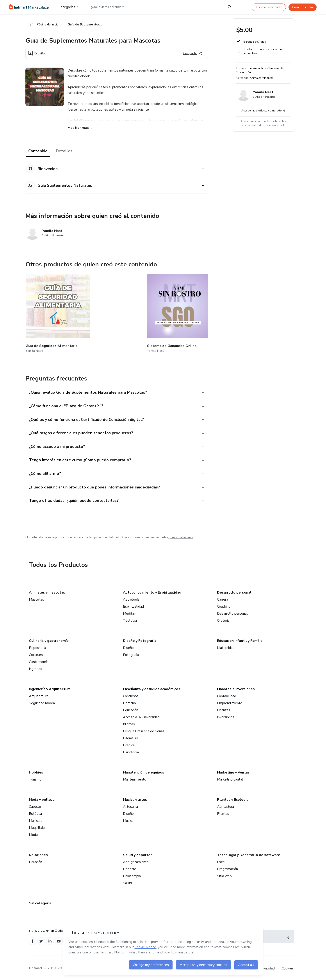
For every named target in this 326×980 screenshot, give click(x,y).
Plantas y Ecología (233, 797)
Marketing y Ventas (233, 770)
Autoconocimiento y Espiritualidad (152, 590)
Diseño (128, 645)
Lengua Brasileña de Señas (144, 729)
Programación (227, 866)
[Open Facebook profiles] (33, 939)
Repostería (37, 645)
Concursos (131, 693)
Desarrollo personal (234, 590)
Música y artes (135, 797)
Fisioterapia (132, 873)
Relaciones (38, 852)
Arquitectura (39, 693)
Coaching (224, 604)
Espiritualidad (133, 604)
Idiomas (129, 722)
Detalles (64, 152)
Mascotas (37, 597)
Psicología (131, 750)
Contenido (38, 152)
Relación (36, 859)
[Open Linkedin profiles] (52, 939)
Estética (35, 811)
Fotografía (131, 652)
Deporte (130, 866)
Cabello (35, 804)
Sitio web (224, 873)
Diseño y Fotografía (140, 638)
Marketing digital (230, 777)
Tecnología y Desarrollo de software (249, 852)
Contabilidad (227, 693)
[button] (112, 170)
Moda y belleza (42, 797)
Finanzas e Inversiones (236, 686)
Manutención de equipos (144, 770)
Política (129, 743)
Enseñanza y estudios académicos (152, 686)
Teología (130, 618)
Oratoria (223, 618)
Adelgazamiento (136, 859)
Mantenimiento (135, 777)
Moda (33, 832)
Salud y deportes (138, 852)
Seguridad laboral (42, 700)
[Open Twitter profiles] (42, 939)
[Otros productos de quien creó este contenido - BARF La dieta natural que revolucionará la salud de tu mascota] (154, 311)
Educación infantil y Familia (240, 638)
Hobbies (36, 770)
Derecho (129, 700)
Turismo (35, 777)
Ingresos (36, 666)
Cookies (288, 967)
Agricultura (225, 804)
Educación (131, 707)
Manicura (36, 818)
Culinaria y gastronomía (49, 638)
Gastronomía (39, 659)
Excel (221, 859)
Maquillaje (37, 825)
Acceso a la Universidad (141, 714)
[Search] (230, 7)
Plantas (223, 811)
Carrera (223, 597)
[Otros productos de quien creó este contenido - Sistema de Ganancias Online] (102, 311)
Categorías (69, 7)
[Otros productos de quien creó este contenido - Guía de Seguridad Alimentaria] (50, 311)
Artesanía (130, 804)
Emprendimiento (230, 700)
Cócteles (36, 652)
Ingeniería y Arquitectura (50, 686)
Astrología (131, 597)
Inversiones (226, 714)
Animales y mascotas (47, 590)
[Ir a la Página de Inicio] (30, 7)
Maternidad (226, 645)
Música (128, 818)
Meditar (129, 611)
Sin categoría (40, 901)
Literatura (131, 736)
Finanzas (224, 707)
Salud (127, 880)
